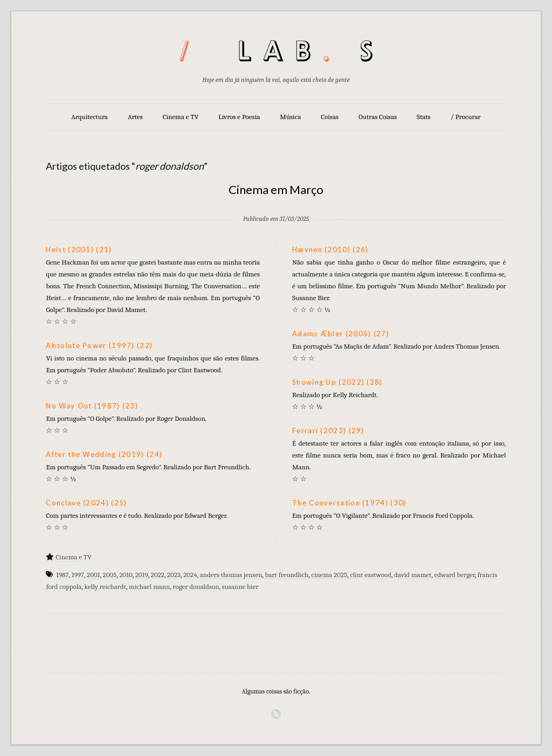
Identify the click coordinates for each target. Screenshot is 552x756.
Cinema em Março (276, 189)
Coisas (330, 117)
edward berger (455, 575)
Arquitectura (89, 117)
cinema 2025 (329, 575)
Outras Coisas (378, 117)
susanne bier (240, 587)
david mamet (413, 575)
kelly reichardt (105, 587)
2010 (126, 575)
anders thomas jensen (231, 575)
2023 (174, 575)
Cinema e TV (181, 117)
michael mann (149, 587)
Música (290, 117)
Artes (135, 117)
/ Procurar (466, 117)
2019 (142, 575)
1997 (78, 575)
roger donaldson (196, 587)
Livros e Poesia (239, 117)
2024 (190, 575)
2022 (158, 575)
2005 (110, 575)
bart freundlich (287, 575)
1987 (62, 575)
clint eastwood (371, 575)
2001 (93, 575)
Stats (424, 117)
